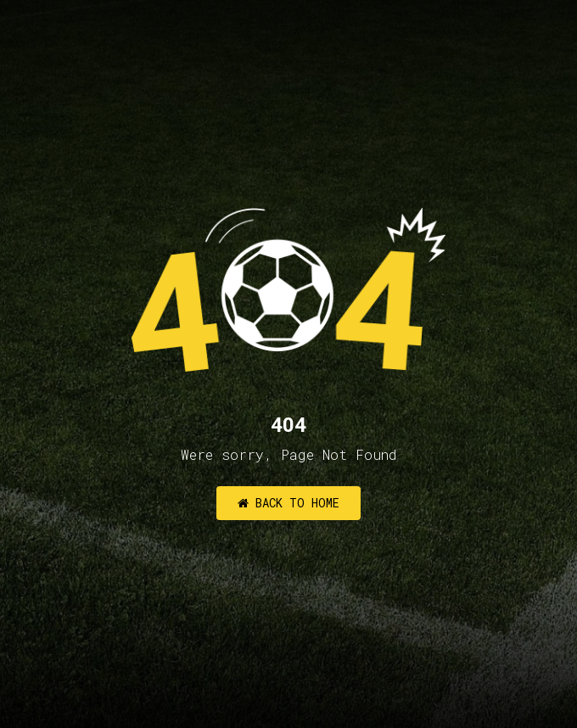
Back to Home (288, 503)
